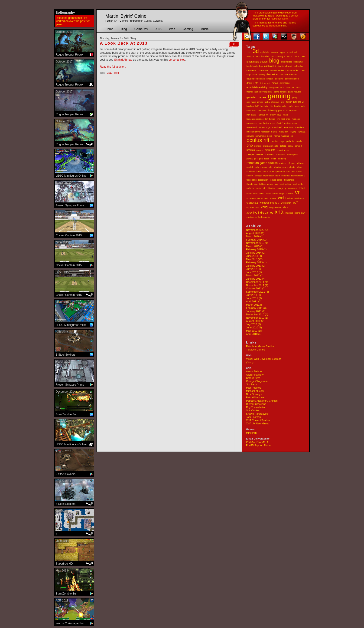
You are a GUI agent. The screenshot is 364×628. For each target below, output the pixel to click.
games (262, 97)
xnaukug (289, 213)
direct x (270, 79)
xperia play (300, 213)
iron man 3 (252, 115)
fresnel (250, 92)
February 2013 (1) (256, 262)
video (302, 188)
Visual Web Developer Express (264, 359)
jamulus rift (263, 115)
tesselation (263, 180)
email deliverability (257, 87)
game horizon (280, 92)
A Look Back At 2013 (124, 43)
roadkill (250, 167)
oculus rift (258, 140)
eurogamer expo (277, 88)
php (250, 145)
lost (283, 119)
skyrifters (251, 172)
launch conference (255, 119)
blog (274, 61)
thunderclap (252, 184)
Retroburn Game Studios (260, 346)
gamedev (251, 98)
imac (297, 106)
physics (258, 146)
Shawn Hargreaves (257, 414)
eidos (275, 83)
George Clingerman (257, 381)
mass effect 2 (276, 123)
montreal (277, 127)
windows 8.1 (252, 203)
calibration (270, 66)
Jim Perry (251, 384)
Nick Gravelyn (254, 394)
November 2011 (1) (257, 285)
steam (299, 172)
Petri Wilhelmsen (256, 397)
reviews (283, 163)
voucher (290, 194)
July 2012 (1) (253, 269)
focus (299, 88)
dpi (261, 83)
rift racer (292, 163)
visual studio (272, 194)
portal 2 (298, 146)
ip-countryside (290, 111)
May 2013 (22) (254, 259)
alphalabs (265, 52)
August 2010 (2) (255, 321)
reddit (273, 159)
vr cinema (251, 198)
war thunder (263, 198)
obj (292, 136)
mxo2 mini (284, 132)
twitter (259, 188)
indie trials (251, 111)
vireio (249, 194)
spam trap (280, 172)
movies (299, 127)
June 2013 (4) (254, 256)
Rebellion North (280, 19)
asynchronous (253, 56)
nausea (302, 132)
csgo (249, 75)
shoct (299, 167)
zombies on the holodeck (258, 217)
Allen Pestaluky (255, 375)
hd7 (257, 106)
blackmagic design (257, 62)
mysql (293, 132)
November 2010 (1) (257, 318)
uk (264, 188)
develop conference (256, 79)
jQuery (250, 362)
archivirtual (292, 52)
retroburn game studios (262, 163)
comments (251, 70)
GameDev (141, 29)
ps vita (250, 159)
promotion (270, 155)
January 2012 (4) (256, 279)
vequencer (293, 188)
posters (260, 150)
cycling (262, 75)
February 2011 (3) (256, 308)
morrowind (289, 128)
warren (273, 198)
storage (258, 176)
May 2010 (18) (254, 331)
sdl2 (271, 167)
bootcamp (298, 62)
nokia (270, 136)
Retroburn (275, 26)
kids (279, 115)
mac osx (296, 119)
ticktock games (266, 184)
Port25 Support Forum (259, 445)
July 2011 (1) (253, 295)
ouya (282, 141)
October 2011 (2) (256, 288)
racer (267, 159)
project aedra (283, 150)
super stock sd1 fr (271, 176)
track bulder (298, 184)
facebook (290, 88)
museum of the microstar (258, 132)
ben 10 (290, 56)
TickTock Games (255, 350)
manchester (252, 123)
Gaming (188, 29)
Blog (124, 29)
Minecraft (251, 433)
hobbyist (264, 106)
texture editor (276, 180)
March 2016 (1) (255, 236)
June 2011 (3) (254, 298)
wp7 (295, 203)
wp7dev (250, 208)
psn (261, 159)
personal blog (177, 60)
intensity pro (275, 110)
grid (282, 102)
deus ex (293, 75)
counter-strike (292, 70)
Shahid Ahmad (123, 60)
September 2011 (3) (257, 292)
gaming (279, 96)
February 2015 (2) (256, 249)
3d (256, 51)
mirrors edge (265, 128)
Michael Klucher (255, 391)
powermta (270, 150)
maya (295, 123)
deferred (284, 75)
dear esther (272, 74)
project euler (255, 154)
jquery (273, 115)
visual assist (259, 194)
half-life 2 (298, 102)
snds (259, 172)
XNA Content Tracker (258, 420)
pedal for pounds (294, 141)
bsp (261, 66)
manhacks (264, 123)
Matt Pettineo (254, 388)
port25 (283, 146)
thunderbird (289, 180)
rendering (282, 159)
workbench (286, 203)
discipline (279, 79)
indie (303, 106)
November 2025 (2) (257, 230)
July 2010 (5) (253, 324)
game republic (295, 92)
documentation (292, 79)
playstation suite (271, 146)
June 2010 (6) (254, 327)
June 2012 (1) (254, 272)
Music (205, 29)
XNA (158, 29)
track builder (285, 184)
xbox (286, 207)
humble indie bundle (284, 106)
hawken (250, 106)
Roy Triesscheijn (255, 407)
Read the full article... (113, 67)
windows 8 (299, 198)
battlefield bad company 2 (273, 56)
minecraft (252, 127)
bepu (297, 56)
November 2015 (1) (257, 243)
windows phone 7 (270, 203)
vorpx (282, 194)
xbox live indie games (260, 213)
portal (291, 146)
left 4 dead (270, 119)
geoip (295, 98)
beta (303, 56)
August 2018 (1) (255, 233)
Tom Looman (253, 417)
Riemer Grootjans (256, 404)
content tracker (277, 70)
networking (261, 136)
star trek (291, 171)
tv (253, 188)
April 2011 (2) (254, 301)
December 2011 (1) (257, 282)
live (278, 119)
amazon (275, 52)
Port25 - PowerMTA (257, 442)
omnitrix (275, 141)
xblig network (275, 208)
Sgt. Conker (253, 410)
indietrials (262, 111)
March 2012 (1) (255, 275)
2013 (249, 52)
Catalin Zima (253, 378)
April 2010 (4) (254, 334)
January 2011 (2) (256, 311)
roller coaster (261, 167)
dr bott (267, 83)
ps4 (256, 159)
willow (290, 198)
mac (288, 119)
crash (302, 70)
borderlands (252, 66)
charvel (289, 66)
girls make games (255, 102)
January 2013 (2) (256, 266)
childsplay (298, 66)
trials (249, 188)
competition (263, 70)
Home (109, 29)
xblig (264, 207)
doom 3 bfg (252, 83)
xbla (257, 208)
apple (283, 52)
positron (251, 150)
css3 (255, 75)
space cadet (268, 172)
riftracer (301, 163)
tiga (276, 184)
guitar (289, 102)
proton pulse (292, 155)
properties (280, 155)
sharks (292, 167)
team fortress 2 (298, 176)
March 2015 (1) (255, 246)
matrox (288, 123)
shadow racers (281, 167)
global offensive (272, 102)
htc (271, 106)
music (274, 132)
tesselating (252, 180)
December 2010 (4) (257, 314)
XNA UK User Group (258, 423)
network (250, 136)
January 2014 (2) (256, 253)
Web (172, 29)
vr (297, 192)
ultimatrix (271, 188)
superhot (285, 176)
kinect (286, 115)
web (282, 198)
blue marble (286, 62)
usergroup (282, 188)
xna (279, 212)
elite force (284, 83)
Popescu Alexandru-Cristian (262, 401)
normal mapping (281, 136)
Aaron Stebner (254, 371)
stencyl (250, 176)
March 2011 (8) (255, 305)
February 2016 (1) (256, 240)
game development (263, 92)
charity (281, 66)
